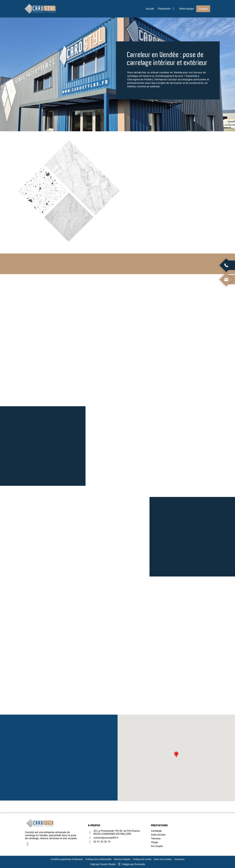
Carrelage (156, 831)
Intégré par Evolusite (133, 864)
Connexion (179, 859)
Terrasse (156, 838)
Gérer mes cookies (163, 859)
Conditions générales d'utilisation (67, 859)
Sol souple (157, 846)
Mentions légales (122, 859)
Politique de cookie (142, 859)
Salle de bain (158, 835)
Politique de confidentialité (99, 859)
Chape (155, 842)
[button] (176, 755)
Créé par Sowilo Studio (103, 864)
